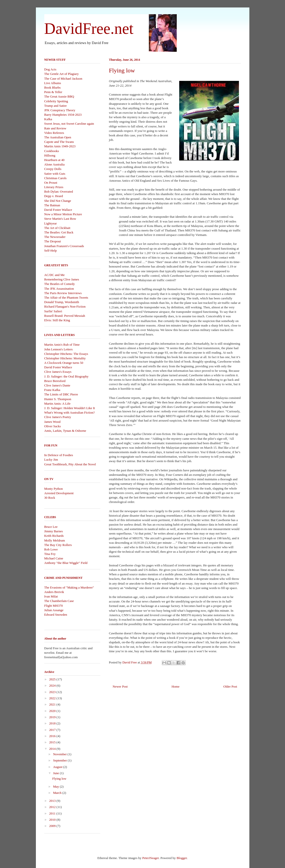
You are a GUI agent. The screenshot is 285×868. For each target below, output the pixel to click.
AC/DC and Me (55, 275)
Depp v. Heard (54, 196)
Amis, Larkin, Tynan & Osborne (65, 431)
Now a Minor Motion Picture (63, 214)
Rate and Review (55, 128)
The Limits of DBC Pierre (61, 394)
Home (175, 686)
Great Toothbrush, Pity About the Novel (70, 464)
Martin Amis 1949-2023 (60, 146)
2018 (53, 723)
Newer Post (120, 686)
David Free (130, 662)
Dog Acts (50, 69)
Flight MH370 (54, 606)
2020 (53, 711)
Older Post (230, 686)
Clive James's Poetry (58, 417)
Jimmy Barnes (54, 531)
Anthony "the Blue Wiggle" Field (66, 563)
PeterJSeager (150, 858)
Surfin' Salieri (53, 311)
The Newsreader (55, 237)
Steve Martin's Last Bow (60, 219)
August (58, 767)
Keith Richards (54, 536)
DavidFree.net (89, 29)
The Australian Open (58, 137)
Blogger (182, 858)
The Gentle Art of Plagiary (62, 74)
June (56, 773)
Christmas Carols (56, 178)
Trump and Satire (56, 106)
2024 (53, 685)
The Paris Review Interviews (63, 293)
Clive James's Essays (58, 372)
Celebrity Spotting (56, 101)
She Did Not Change (58, 201)
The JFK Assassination (59, 289)
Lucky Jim (51, 460)
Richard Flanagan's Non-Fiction (65, 306)
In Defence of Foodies (59, 455)
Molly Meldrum (55, 540)
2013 (53, 801)
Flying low (59, 779)
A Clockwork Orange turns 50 (64, 363)
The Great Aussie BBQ (59, 96)
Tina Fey (50, 554)
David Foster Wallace (58, 210)
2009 (53, 826)
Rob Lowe (51, 549)
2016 (53, 736)
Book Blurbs (53, 87)
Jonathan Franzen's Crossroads (64, 246)
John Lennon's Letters (58, 349)
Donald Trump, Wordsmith (62, 302)
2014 (53, 749)
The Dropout (53, 241)
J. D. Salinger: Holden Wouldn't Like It (70, 408)
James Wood (53, 422)
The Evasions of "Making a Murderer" (69, 587)
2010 (53, 820)
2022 (53, 698)
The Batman (52, 205)
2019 (53, 717)
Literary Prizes (54, 187)
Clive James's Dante (57, 385)
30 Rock (50, 498)
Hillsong (50, 155)
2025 (53, 679)
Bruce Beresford (55, 381)
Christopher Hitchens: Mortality (65, 358)
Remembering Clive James (62, 279)
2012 (53, 807)
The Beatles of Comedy (60, 284)
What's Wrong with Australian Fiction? (70, 412)
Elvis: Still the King (57, 320)
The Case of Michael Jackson (63, 79)
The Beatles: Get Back (59, 232)
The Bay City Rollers (58, 545)
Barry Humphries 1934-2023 (63, 115)
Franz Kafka (52, 390)
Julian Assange (54, 610)
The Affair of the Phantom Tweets (66, 298)
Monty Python (54, 489)
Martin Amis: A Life (57, 404)
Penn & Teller (53, 92)
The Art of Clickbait (57, 228)
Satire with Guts (55, 174)
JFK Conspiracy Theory (60, 110)
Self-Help (51, 250)
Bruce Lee (51, 527)
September (60, 760)
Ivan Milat (51, 596)
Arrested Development (59, 493)
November (60, 754)
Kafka (48, 119)
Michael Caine (54, 558)
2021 (53, 704)
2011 (53, 813)
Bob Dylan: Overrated (59, 191)
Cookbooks (52, 151)
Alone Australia (55, 164)
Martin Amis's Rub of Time (62, 345)
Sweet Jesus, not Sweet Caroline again (69, 124)
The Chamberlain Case (59, 601)
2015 (53, 742)
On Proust (51, 183)
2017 (53, 730)
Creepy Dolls (53, 169)
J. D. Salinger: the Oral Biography (66, 376)
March (58, 793)
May (56, 787)
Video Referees (54, 133)
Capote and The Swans (59, 142)
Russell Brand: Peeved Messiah (65, 316)
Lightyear (51, 223)
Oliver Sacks (53, 426)
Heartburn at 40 (55, 160)
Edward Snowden (56, 615)
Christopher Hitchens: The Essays (66, 354)
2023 (53, 692)
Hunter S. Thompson (58, 399)
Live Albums (53, 83)
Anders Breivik (54, 592)
